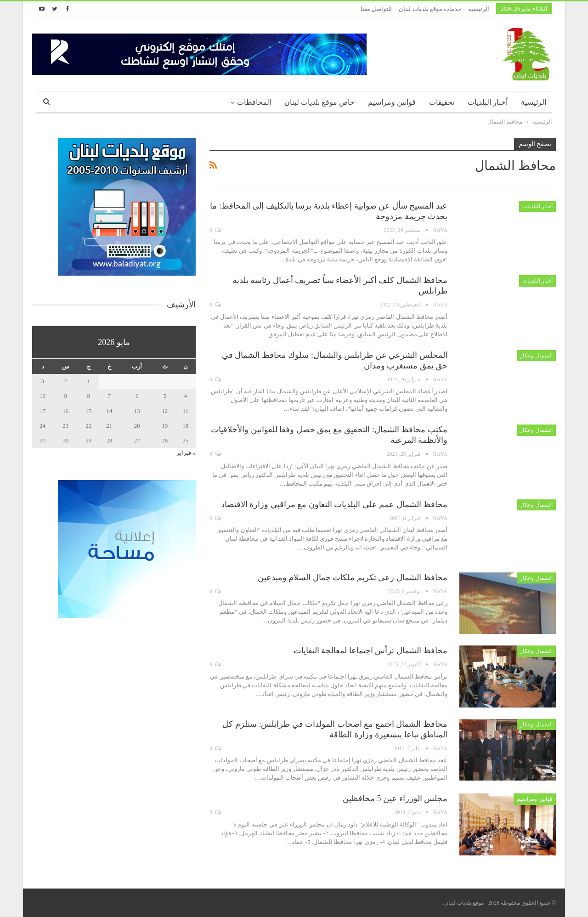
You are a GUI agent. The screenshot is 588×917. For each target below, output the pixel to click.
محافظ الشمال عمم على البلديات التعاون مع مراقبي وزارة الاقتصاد (334, 504)
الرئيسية (479, 9)
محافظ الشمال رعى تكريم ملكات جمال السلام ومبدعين (353, 577)
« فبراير (186, 453)
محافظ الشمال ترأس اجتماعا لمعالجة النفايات (371, 651)
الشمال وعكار (536, 356)
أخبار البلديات (488, 102)
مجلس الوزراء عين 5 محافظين (395, 798)
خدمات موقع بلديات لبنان (430, 9)
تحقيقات (442, 102)
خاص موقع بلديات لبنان (319, 102)
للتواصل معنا (376, 9)
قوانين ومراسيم (392, 102)
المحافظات (254, 102)
